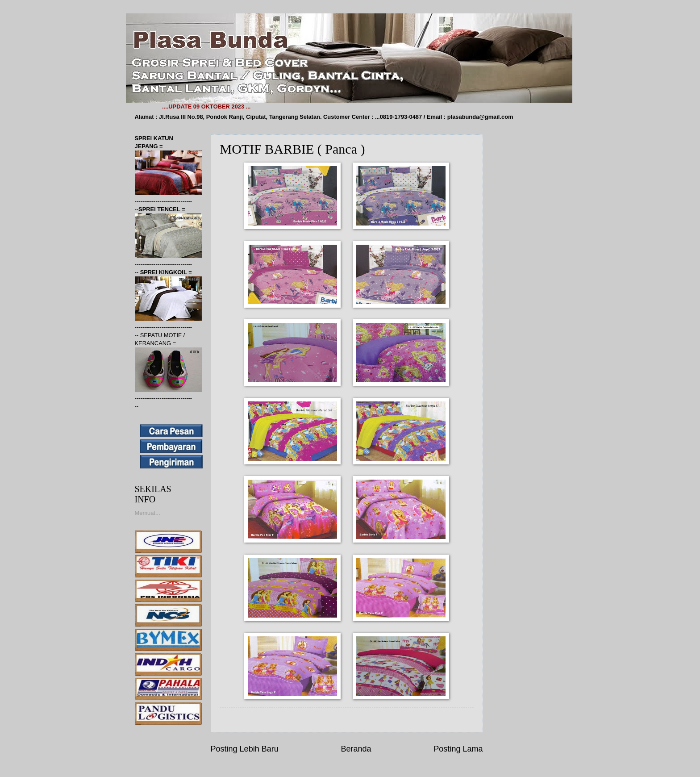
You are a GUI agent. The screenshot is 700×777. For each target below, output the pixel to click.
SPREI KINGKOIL (165, 272)
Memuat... (148, 513)
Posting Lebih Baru (245, 749)
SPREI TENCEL (160, 209)
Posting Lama (458, 749)
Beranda (356, 749)
